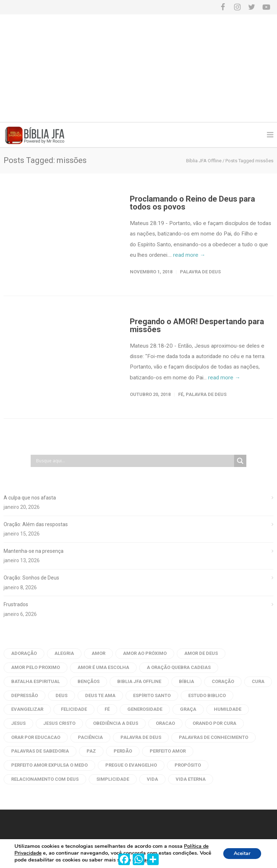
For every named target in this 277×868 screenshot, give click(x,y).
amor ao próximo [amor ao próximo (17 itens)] (145, 653)
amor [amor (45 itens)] (98, 653)
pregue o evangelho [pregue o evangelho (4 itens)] (131, 765)
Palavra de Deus (200, 272)
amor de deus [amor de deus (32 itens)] (201, 653)
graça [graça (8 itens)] (188, 709)
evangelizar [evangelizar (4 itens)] (27, 709)
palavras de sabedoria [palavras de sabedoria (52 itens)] (40, 751)
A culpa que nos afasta (30, 498)
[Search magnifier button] (240, 461)
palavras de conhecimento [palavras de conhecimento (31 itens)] (214, 737)
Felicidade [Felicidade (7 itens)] (74, 709)
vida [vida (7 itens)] (152, 779)
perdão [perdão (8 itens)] (123, 751)
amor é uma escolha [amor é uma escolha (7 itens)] (103, 667)
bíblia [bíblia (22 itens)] (186, 681)
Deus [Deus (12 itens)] (61, 695)
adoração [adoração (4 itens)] (24, 653)
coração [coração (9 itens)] (223, 681)
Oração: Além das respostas (36, 524)
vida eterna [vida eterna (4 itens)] (191, 779)
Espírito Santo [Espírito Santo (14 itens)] (152, 695)
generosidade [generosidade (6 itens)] (145, 709)
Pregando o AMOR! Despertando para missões (197, 325)
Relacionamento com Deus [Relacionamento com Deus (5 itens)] (45, 779)
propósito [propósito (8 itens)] (188, 765)
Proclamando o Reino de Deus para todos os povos (192, 203)
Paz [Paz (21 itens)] (91, 751)
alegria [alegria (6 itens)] (64, 653)
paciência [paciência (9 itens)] (90, 737)
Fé (181, 394)
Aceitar (242, 853)
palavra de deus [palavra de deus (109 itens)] (141, 737)
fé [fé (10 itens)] (107, 709)
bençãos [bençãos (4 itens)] (89, 681)
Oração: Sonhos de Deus (31, 578)
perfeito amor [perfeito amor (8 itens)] (168, 751)
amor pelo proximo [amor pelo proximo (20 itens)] (36, 667)
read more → (189, 255)
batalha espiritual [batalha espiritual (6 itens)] (36, 681)
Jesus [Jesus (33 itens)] (18, 723)
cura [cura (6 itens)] (258, 681)
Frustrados (16, 604)
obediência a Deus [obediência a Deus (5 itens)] (116, 723)
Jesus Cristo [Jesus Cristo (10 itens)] (59, 723)
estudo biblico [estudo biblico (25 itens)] (207, 695)
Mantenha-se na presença (34, 551)
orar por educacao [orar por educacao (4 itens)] (36, 737)
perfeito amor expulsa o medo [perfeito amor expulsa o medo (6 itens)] (49, 765)
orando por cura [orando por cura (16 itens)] (214, 723)
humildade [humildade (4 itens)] (228, 709)
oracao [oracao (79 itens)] (165, 723)
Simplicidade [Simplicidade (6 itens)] (113, 779)
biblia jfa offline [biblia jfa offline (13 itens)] (139, 681)
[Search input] (134, 461)
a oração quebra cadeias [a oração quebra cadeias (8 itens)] (179, 667)
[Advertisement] (138, 69)
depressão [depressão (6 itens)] (25, 695)
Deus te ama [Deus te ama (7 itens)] (100, 695)
